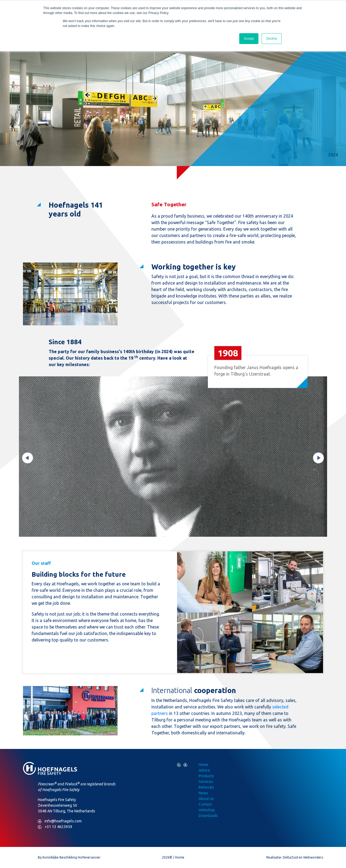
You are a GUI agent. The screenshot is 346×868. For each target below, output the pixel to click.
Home (204, 765)
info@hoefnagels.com (60, 821)
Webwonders (313, 857)
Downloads (208, 816)
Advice (204, 770)
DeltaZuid (290, 857)
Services (206, 782)
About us (206, 799)
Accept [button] (249, 39)
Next (318, 458)
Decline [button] (272, 39)
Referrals (206, 787)
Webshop (207, 810)
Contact (205, 804)
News (203, 793)
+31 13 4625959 (55, 827)
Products (206, 776)
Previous (28, 458)
